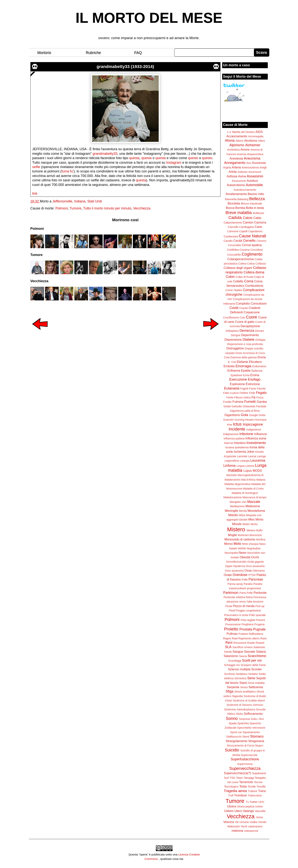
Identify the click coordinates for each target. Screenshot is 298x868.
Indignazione (231, 434)
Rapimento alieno (249, 638)
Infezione (246, 434)
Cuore (252, 317)
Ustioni (229, 811)
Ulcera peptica (246, 806)
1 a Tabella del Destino (241, 132)
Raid (235, 638)
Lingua (241, 466)
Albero (239, 141)
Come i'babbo (234, 290)
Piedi (232, 611)
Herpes (250, 420)
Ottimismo (259, 571)
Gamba (262, 402)
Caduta (235, 218)
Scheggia (230, 665)
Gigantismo (232, 415)
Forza (260, 397)
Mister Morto (250, 524)
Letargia (245, 461)
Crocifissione (231, 318)
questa (134, 158)
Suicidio (232, 750)
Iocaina (230, 447)
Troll (231, 795)
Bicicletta (234, 203)
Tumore (75, 208)
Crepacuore (252, 312)
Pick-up (260, 606)
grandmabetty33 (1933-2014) (125, 67)
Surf (226, 778)
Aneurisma (252, 158)
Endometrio (259, 366)
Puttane (243, 634)
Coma (249, 281)
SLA (228, 647)
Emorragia (243, 366)
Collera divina (254, 272)
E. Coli (232, 362)
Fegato (261, 393)
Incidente (237, 429)
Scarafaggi (235, 661)
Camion (248, 222)
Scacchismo (257, 656)
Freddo (227, 402)
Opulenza (239, 566)
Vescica (229, 822)
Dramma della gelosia (244, 357)
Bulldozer (259, 213)
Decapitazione (250, 326)
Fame (253, 389)
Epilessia (257, 371)
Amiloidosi (234, 150)
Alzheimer (253, 145)
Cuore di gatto (245, 322)
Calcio (248, 218)
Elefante (242, 362)
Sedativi (253, 674)
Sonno (232, 718)
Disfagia (260, 340)
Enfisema (234, 370)
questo (193, 158)
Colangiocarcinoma (241, 259)
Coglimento (252, 254)
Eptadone (236, 375)
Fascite (261, 389)
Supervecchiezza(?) (237, 773)
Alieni (262, 141)
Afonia (230, 141)
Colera (242, 264)
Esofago (254, 379)
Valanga (248, 811)
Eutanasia (232, 388)
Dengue (236, 335)
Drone (262, 357)
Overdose (240, 575)
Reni (229, 643)
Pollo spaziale (257, 615)
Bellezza (257, 199)
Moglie (232, 535)
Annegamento (235, 163)
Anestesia (236, 158)
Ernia (246, 375)
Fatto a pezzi (231, 393)
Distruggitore (235, 348)
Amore (245, 149)
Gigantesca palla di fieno (245, 411)
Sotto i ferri (257, 719)
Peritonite (260, 593)
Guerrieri (229, 420)
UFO (261, 802)
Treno (262, 791)
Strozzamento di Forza (241, 746)
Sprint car (236, 732)
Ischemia (240, 452)
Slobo (240, 714)
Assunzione (239, 181)
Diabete (249, 340)
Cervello (249, 241)
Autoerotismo (236, 185)
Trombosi (241, 795)
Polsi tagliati (248, 620)
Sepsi (243, 683)
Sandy (228, 652)
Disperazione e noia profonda (245, 344)
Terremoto (246, 782)
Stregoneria (256, 741)
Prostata (246, 629)
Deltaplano (232, 331)
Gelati (227, 406)
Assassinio (255, 176)
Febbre (244, 393)
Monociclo (256, 535)
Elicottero (255, 362)
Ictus (237, 424)
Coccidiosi (257, 250)
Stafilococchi (234, 737)
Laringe (261, 456)
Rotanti (260, 643)
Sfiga (229, 691)
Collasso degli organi (238, 268)
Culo (242, 318)
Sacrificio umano (243, 647)
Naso (262, 544)
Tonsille (261, 787)
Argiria (227, 167)
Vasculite (260, 811)
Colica (251, 264)
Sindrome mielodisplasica (240, 709)
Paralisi (248, 584)
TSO (233, 778)
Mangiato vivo (238, 502)
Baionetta (231, 199)
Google (253, 415)
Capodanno (255, 231)
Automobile (254, 185)
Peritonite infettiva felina (238, 597)
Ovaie (228, 575)
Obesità (245, 557)
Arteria (236, 167)
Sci (238, 665)
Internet (229, 443)
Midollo (233, 515)
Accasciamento (237, 136)
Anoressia (259, 163)
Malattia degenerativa (238, 484)
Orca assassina (255, 566)
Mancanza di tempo (254, 497)
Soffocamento (253, 714)
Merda (243, 511)
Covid (234, 308)
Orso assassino (234, 571)
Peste (229, 606)
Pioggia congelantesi (248, 611)
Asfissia (232, 176)
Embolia (229, 366)
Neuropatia (231, 553)
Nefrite (242, 548)
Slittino (231, 714)
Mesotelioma (256, 511)
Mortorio (44, 53)
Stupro (259, 746)
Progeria (259, 624)
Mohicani (243, 535)
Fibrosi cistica (242, 397)
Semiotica (241, 678)
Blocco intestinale (251, 204)
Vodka (254, 822)
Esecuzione (238, 379)
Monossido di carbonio (240, 539)
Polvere (261, 620)
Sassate (250, 652)
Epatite (246, 370)
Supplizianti (259, 773)
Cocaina (245, 250)
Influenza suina (256, 438)
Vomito (262, 822)
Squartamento (251, 732)
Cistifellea (233, 250)
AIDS (259, 132)
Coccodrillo (234, 255)
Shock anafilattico (245, 692)
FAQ (138, 53)
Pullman (232, 634)
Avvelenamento (236, 194)
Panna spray (235, 584)
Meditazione (237, 506)
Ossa (248, 570)
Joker (251, 452)
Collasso (261, 264)
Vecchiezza (142, 208)
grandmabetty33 (105, 154)
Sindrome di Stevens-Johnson (245, 705)
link (35, 194)
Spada (233, 723)
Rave (264, 638)
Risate (251, 643)
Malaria (261, 480)
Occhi (255, 557)
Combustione (254, 286)
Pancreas (256, 579)
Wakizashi (233, 826)
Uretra (259, 806)
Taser (239, 778)
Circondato (235, 245)
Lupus (248, 471)
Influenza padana (234, 438)
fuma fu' (68, 171)
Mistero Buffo (255, 530)
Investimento (256, 443)
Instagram (174, 163)
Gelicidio (237, 406)
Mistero (236, 529)
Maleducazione (233, 497)
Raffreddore (256, 634)
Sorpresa (244, 719)
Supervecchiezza (245, 768)
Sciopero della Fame (253, 665)
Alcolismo (251, 141)
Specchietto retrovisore (251, 728)
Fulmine (238, 402)
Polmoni (62, 208)
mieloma (237, 831)
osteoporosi (251, 831)
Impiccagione (253, 424)
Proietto (231, 629)
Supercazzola (249, 755)
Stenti (246, 737)
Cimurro (261, 241)
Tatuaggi (249, 778)
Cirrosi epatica (252, 245)
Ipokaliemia (242, 447)
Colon (230, 277)
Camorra (260, 222)
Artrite (233, 172)
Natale (233, 548)
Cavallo (228, 241)
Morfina (261, 539)
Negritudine (254, 548)
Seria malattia (256, 683)
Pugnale (259, 629)
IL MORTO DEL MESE (149, 18)
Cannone (233, 231)
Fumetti (250, 402)
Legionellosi (232, 461)
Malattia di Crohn (253, 489)
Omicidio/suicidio (236, 562)
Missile (237, 524)
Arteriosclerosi (250, 167)
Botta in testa (255, 208)
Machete (232, 475)
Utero (238, 811)
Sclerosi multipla (239, 669)
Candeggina (246, 227)
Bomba (240, 208)
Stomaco (257, 736)
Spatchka (243, 723)
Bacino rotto (256, 194)
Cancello (233, 227)
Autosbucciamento (245, 190)
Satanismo (231, 656)
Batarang (243, 199)
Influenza (261, 434)
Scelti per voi (252, 660)
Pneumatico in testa (236, 615)
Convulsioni (259, 303)
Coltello (238, 281)
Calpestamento (233, 223)
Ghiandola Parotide (254, 406)
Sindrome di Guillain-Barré (249, 701)
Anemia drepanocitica (250, 154)
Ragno (227, 638)
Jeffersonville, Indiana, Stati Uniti (77, 201)
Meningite (231, 511)
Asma (242, 176)
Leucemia (258, 460)
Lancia (252, 456)
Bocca (230, 208)
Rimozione (240, 643)
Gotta (262, 415)
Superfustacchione (245, 759)
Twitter (254, 802)
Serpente (233, 687)
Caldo (257, 218)
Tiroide (252, 787)
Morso (228, 544)
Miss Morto (256, 519)
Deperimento (250, 335)
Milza (242, 515)
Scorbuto (230, 674)
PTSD (252, 575)
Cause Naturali (252, 236)
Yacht (244, 826)
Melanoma (253, 506)
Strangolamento (236, 741)
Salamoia (259, 647)
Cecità (238, 241)
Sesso (244, 687)
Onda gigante (255, 562)
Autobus (252, 181)
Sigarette (238, 696)
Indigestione (254, 430)
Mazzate (254, 502)
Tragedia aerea (235, 791)
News (243, 553)
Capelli (243, 231)
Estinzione (253, 384)
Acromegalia (256, 136)
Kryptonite (230, 456)
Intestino (240, 443)
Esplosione (237, 384)
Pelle (250, 593)
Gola (244, 415)
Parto (243, 593)
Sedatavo (242, 674)
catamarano (255, 826)
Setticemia (256, 687)
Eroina (255, 375)
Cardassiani (231, 236)
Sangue (238, 652)
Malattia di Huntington (245, 493)
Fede (252, 393)
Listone (250, 466)
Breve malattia (239, 213)
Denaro (260, 331)
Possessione (233, 624)
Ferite (230, 397)
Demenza (247, 331)
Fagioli (244, 389)
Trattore (253, 791)
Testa (243, 786)
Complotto (243, 303)
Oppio (229, 566)
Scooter (257, 669)
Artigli (263, 167)
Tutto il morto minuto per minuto (107, 208)
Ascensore (255, 172)
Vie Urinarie (242, 822)
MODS (257, 471)
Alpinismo (237, 145)
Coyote (244, 308)
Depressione (233, 340)
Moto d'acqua (250, 544)
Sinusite (261, 709)
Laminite (242, 456)
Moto (237, 544)
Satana (261, 652)
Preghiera (247, 624)
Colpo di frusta (245, 277)
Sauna (243, 656)
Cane (258, 227)
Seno (251, 678)
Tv (247, 802)
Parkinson (231, 593)
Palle (245, 580)
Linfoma (229, 466)
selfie (36, 167)
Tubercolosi (255, 795)
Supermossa (245, 764)
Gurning (240, 420)
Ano (249, 163)
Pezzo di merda (244, 606)
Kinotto (260, 452)
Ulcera (232, 806)
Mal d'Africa (248, 480)
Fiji (253, 397)
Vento (260, 817)
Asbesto (243, 172)
